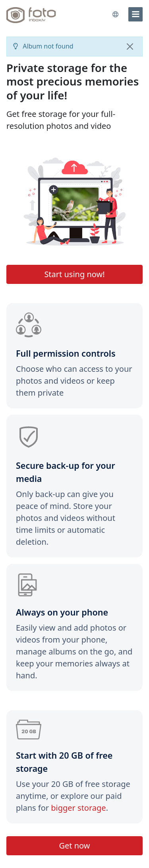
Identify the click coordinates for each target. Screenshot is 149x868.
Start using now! (74, 274)
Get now (74, 846)
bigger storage (78, 808)
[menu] (135, 14)
